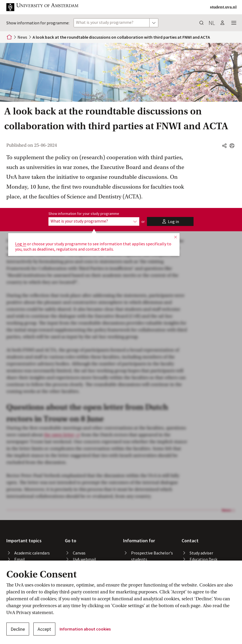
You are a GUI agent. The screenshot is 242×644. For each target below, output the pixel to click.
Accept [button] (44, 629)
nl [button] (212, 23)
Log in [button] (21, 244)
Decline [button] (18, 629)
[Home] (9, 37)
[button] (47, 7)
